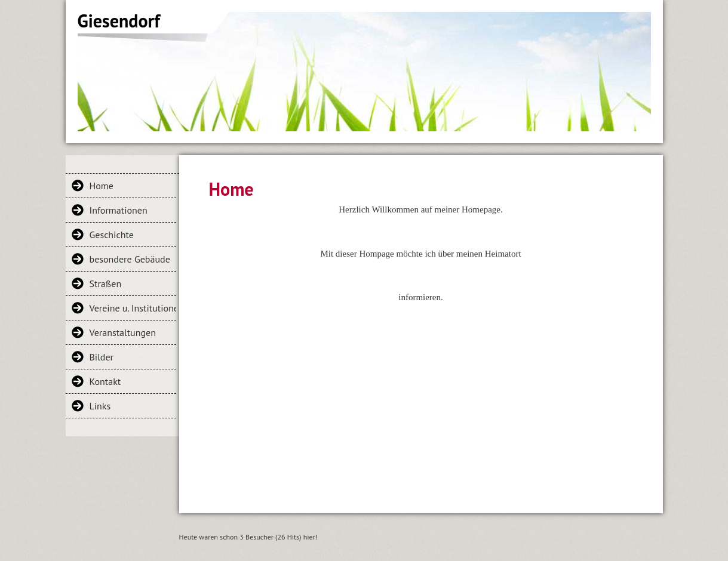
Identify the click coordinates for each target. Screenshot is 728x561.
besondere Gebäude (130, 259)
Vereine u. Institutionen (133, 308)
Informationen (119, 210)
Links (100, 406)
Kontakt (105, 381)
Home (102, 186)
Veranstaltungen (123, 332)
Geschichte (112, 235)
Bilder (102, 357)
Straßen (106, 283)
